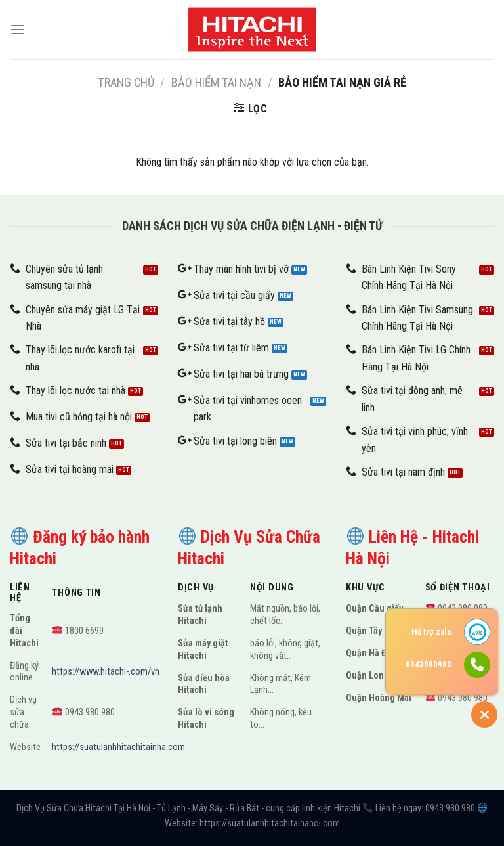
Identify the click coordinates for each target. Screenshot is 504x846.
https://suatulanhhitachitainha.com (118, 747)
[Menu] (18, 29)
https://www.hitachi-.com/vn (106, 672)
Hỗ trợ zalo (431, 632)
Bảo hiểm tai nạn (216, 82)
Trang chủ (126, 82)
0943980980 (429, 664)
